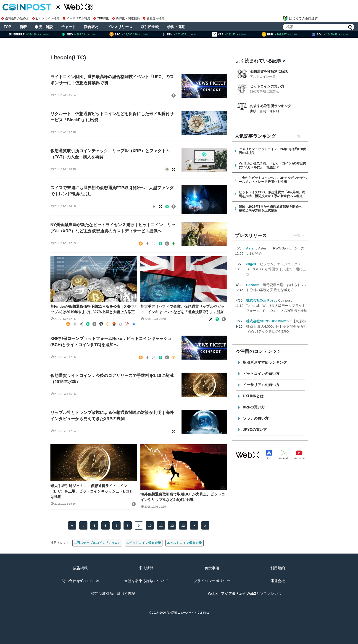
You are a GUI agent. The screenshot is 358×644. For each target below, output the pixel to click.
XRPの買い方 (254, 407)
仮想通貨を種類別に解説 (269, 71)
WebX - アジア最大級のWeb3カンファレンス (245, 594)
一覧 (297, 136)
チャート (68, 27)
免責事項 (212, 568)
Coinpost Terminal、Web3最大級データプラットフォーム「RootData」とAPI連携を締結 (277, 305)
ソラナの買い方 (256, 418)
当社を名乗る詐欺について (146, 581)
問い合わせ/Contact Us (80, 581)
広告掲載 (80, 568)
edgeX (251, 264)
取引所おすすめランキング (265, 362)
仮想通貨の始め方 (15, 18)
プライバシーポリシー (212, 581)
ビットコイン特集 (46, 18)
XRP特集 (101, 18)
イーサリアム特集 (76, 18)
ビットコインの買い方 (267, 86)
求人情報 (146, 568)
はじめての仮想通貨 (300, 19)
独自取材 (91, 27)
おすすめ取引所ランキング (271, 106)
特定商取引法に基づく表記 (113, 594)
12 (172, 526)
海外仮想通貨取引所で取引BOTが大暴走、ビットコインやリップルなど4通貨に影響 (183, 497)
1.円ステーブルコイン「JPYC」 (97, 543)
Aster (250, 248)
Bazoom (253, 285)
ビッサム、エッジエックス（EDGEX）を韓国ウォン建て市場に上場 (276, 269)
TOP (7, 27)
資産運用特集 (154, 18)
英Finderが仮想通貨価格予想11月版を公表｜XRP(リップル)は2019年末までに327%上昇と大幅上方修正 (93, 309)
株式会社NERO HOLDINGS (267, 321)
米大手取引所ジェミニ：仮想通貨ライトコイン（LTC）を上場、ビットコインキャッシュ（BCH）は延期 (93, 491)
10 (150, 526)
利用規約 (278, 568)
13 (183, 526)
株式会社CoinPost (261, 300)
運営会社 (278, 581)
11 (161, 526)
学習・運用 (176, 27)
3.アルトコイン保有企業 (184, 543)
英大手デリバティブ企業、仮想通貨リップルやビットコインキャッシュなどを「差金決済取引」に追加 (182, 309)
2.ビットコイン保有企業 (144, 543)
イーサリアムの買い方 (261, 385)
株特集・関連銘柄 (126, 18)
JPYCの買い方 (255, 430)
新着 (23, 27)
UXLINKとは (253, 396)
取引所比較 (150, 27)
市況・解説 (44, 27)
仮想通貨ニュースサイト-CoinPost (188, 613)
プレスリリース (120, 27)
